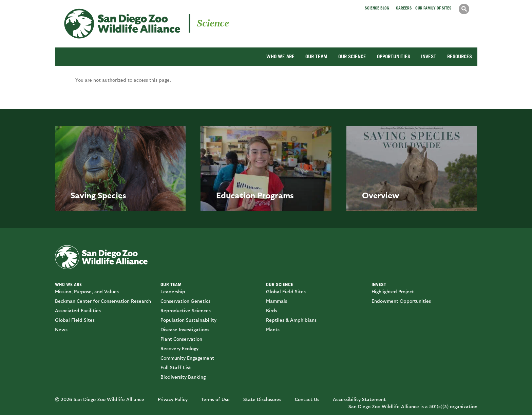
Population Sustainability (188, 320)
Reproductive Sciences (186, 310)
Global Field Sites (75, 320)
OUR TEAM (316, 56)
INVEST (429, 56)
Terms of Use (215, 399)
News (61, 329)
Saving (83, 195)
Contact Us (307, 399)
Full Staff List (176, 367)
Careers (404, 8)
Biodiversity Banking (183, 377)
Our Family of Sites (433, 8)
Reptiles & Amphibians (291, 320)
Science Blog (377, 8)
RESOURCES (460, 56)
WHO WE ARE (280, 56)
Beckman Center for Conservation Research (103, 301)
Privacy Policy (173, 399)
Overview (381, 195)
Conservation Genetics (185, 301)
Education (236, 195)
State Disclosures (262, 399)
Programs (275, 195)
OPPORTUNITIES (394, 56)
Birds (272, 310)
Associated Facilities (78, 310)
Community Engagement (187, 358)
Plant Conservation (181, 339)
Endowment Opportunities (401, 301)
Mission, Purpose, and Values (87, 291)
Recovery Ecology (179, 348)
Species (112, 195)
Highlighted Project (393, 291)
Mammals (277, 301)
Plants (273, 329)
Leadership (173, 291)
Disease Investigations (185, 329)
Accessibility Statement (359, 399)
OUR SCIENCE (352, 56)
